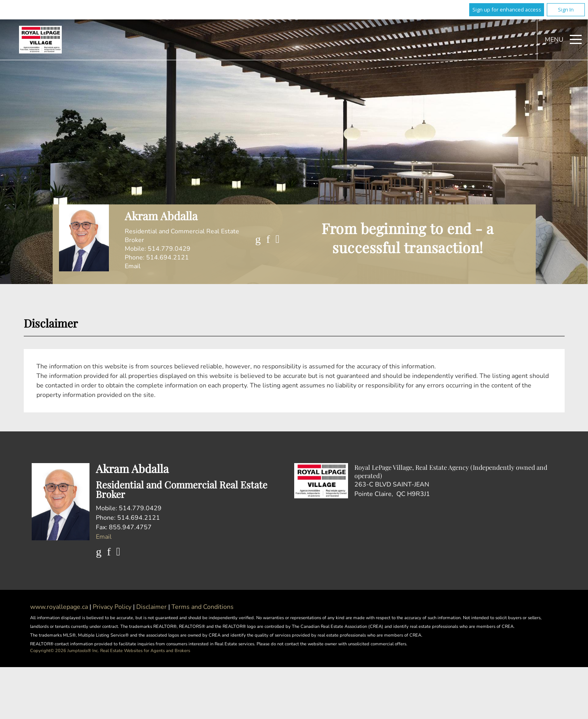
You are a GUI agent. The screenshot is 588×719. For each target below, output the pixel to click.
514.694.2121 (167, 257)
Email (133, 266)
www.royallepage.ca (59, 607)
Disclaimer (152, 607)
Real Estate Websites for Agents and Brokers (145, 651)
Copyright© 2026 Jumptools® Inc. (65, 651)
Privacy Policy (113, 607)
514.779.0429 (169, 249)
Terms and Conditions (203, 607)
